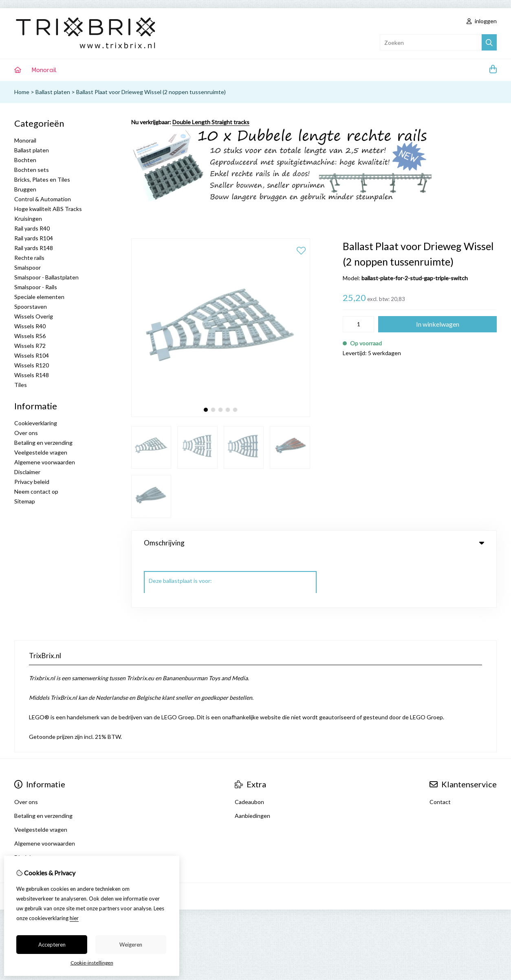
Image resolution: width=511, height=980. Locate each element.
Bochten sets (32, 170)
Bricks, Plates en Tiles (42, 179)
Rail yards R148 (34, 248)
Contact (440, 750)
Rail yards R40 (32, 228)
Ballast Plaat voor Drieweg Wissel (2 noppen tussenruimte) (151, 92)
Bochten (25, 160)
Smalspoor (28, 267)
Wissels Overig (34, 316)
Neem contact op (36, 491)
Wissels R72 (30, 346)
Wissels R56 (30, 336)
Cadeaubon (249, 750)
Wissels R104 (32, 355)
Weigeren (131, 945)
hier (74, 918)
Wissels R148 (32, 375)
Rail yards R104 (34, 238)
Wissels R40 (30, 326)
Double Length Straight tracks (211, 122)
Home (22, 92)
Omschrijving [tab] (314, 543)
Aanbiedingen (252, 764)
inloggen (482, 21)
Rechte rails (29, 258)
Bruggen (25, 189)
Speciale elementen (39, 297)
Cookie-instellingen (92, 963)
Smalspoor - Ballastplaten (46, 277)
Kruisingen (28, 219)
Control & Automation (43, 199)
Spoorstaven (31, 307)
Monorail (44, 70)
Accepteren (52, 945)
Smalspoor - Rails (36, 287)
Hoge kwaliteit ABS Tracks (48, 209)
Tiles (21, 385)
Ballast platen (53, 92)
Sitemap (25, 501)
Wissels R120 (32, 365)
